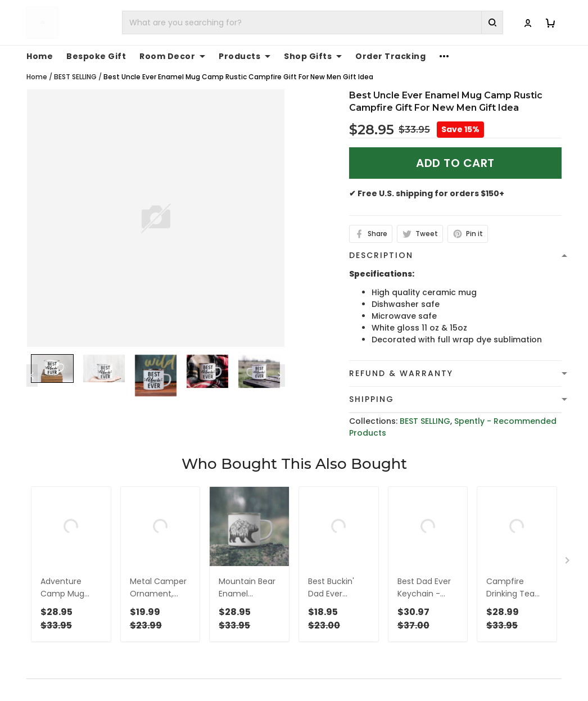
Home (40, 56)
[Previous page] (32, 376)
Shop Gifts (313, 56)
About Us (460, 692)
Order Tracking (390, 56)
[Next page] (279, 376)
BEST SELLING (75, 77)
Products (245, 56)
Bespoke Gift (96, 56)
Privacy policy (331, 692)
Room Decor (172, 56)
